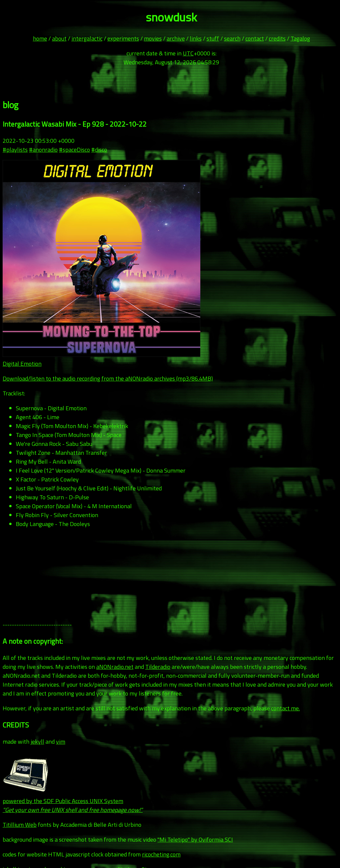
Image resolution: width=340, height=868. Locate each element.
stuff (213, 38)
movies (153, 38)
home (40, 38)
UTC (188, 53)
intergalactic (87, 38)
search (232, 38)
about (59, 38)
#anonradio (43, 150)
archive (176, 38)
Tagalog (300, 38)
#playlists (15, 150)
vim (61, 742)
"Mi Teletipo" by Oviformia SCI (195, 839)
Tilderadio (158, 667)
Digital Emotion (22, 364)
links (196, 38)
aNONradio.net (115, 667)
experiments (123, 38)
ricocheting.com (161, 854)
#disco (99, 150)
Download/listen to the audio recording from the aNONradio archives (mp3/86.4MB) (108, 378)
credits (277, 38)
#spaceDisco (74, 150)
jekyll (37, 742)
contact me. (285, 708)
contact (255, 38)
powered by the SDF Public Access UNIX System (73, 801)
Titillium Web (20, 825)
